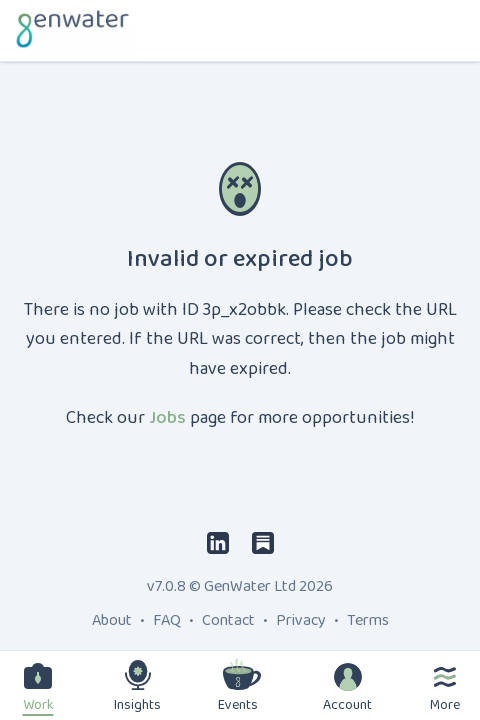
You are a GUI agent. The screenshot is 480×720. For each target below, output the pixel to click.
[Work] (38, 676)
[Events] (242, 674)
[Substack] (263, 542)
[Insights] (138, 675)
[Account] (348, 677)
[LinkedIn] (218, 542)
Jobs (167, 418)
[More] (445, 677)
